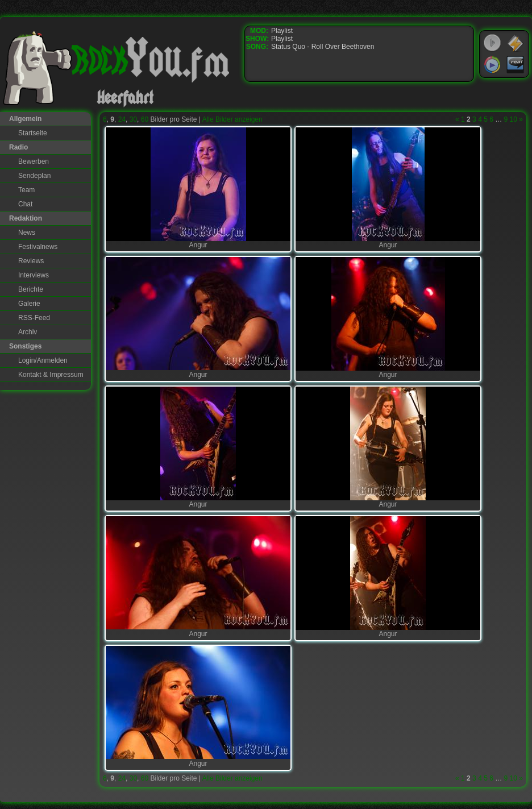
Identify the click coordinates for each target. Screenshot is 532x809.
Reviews (31, 261)
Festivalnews (38, 247)
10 (514, 119)
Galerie (29, 304)
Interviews (34, 275)
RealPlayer (516, 65)
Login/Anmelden (43, 360)
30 (133, 119)
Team (26, 190)
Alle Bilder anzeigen (232, 119)
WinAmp (516, 43)
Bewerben (34, 161)
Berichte (31, 289)
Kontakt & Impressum (51, 375)
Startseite (33, 133)
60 (145, 119)
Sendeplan (34, 176)
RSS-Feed (34, 318)
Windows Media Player (492, 65)
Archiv (28, 332)
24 (122, 119)
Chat (25, 204)
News (27, 233)
